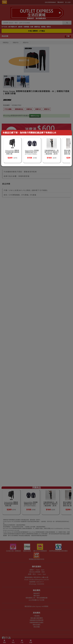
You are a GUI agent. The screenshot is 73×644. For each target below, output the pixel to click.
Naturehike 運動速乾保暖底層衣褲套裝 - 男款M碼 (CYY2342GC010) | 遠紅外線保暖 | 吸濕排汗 (12, 155)
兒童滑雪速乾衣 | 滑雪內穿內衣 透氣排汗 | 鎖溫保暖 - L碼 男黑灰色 (52, 153)
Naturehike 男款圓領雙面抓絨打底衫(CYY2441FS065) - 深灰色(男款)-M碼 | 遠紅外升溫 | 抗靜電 (32, 154)
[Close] (69, 133)
